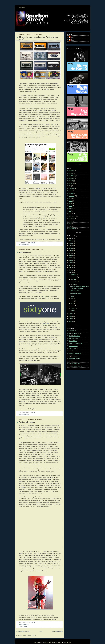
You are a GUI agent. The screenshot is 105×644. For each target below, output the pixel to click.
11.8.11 (33, 623)
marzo (73, 306)
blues (70, 173)
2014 (71, 265)
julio (72, 296)
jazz (70, 198)
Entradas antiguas (58, 631)
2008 (71, 319)
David (72, 37)
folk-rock (71, 188)
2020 (71, 251)
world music (72, 229)
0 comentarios (24, 414)
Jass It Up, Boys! (74, 348)
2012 (71, 270)
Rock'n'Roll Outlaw (74, 359)
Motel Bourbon (73, 351)
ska (70, 224)
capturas (71, 178)
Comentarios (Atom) (30, 635)
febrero (73, 308)
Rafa (72, 40)
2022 (71, 246)
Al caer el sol (72, 331)
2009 (71, 316)
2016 (71, 260)
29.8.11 (33, 243)
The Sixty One (49, 124)
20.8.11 (33, 412)
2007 (71, 321)
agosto (73, 284)
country (71, 183)
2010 (71, 314)
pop (70, 203)
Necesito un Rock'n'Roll (76, 353)
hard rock (72, 196)
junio (72, 299)
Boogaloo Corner (74, 338)
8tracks (38, 189)
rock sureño (72, 216)
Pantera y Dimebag (27, 422)
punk (70, 206)
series (71, 221)
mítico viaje (46, 324)
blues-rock (72, 176)
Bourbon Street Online (22, 7)
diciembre (74, 275)
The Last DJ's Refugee (75, 366)
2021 (71, 248)
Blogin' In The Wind (74, 336)
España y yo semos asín (76, 343)
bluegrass (72, 171)
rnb (70, 211)
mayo (72, 301)
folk (70, 186)
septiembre (74, 282)
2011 (71, 273)
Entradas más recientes (23, 631)
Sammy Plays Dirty (74, 364)
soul (70, 226)
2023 (71, 243)
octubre (73, 279)
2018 (71, 255)
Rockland (72, 361)
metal (25, 626)
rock (70, 214)
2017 (71, 258)
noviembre (74, 277)
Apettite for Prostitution (75, 333)
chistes (71, 181)
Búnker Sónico (73, 341)
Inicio (41, 631)
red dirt (71, 208)
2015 (71, 263)
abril (72, 303)
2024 (71, 241)
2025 (71, 238)
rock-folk (71, 219)
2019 (71, 253)
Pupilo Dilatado (73, 356)
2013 (71, 268)
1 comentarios (24, 245)
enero (73, 311)
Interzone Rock (73, 346)
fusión (71, 191)
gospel (71, 193)
